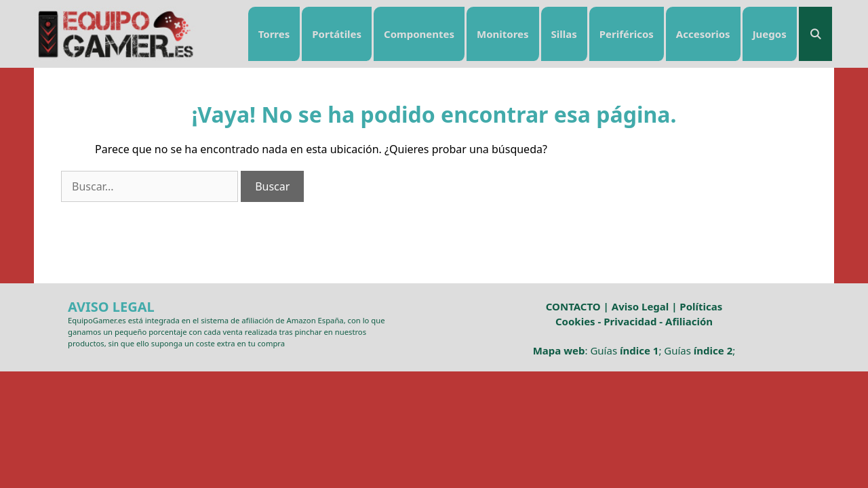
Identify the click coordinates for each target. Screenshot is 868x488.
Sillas (564, 34)
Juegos (770, 34)
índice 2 (713, 350)
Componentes (419, 34)
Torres (274, 34)
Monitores (503, 34)
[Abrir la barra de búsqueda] (815, 34)
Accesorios (703, 34)
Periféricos (627, 34)
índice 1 (639, 350)
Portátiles (337, 34)
